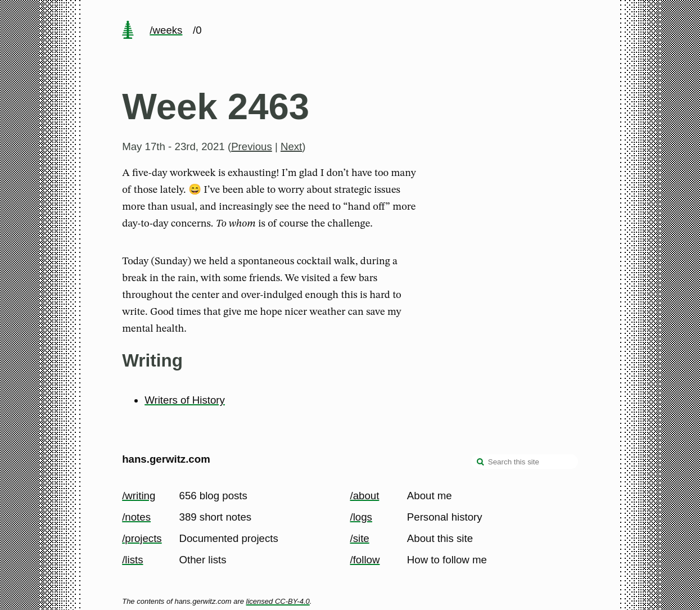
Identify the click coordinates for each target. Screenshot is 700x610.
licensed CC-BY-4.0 (278, 601)
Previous (252, 146)
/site (360, 538)
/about (365, 496)
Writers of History (185, 400)
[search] (481, 463)
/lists (132, 560)
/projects (142, 538)
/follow (365, 560)
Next (291, 146)
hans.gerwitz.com (166, 459)
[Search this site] (525, 462)
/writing (139, 496)
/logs (361, 517)
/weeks (166, 30)
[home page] (128, 31)
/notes (136, 517)
